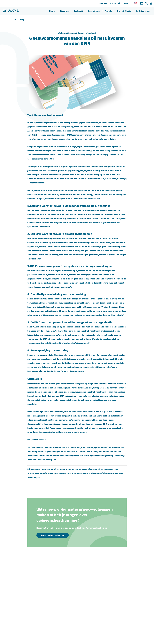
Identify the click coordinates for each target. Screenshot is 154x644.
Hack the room (143, 11)
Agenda (108, 11)
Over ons (103, 3)
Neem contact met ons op (53, 535)
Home (52, 11)
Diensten (64, 11)
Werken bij (115, 3)
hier (100, 452)
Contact (126, 3)
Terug (19, 20)
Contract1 (78, 11)
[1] (125, 179)
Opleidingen (94, 11)
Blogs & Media (124, 11)
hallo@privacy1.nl (108, 456)
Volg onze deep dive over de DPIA (60, 452)
